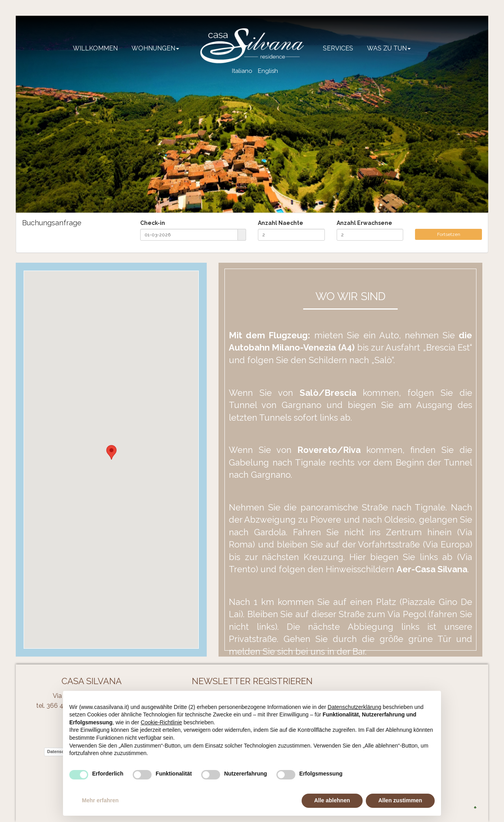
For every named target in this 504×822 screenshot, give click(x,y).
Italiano (242, 71)
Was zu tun (389, 48)
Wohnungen (155, 48)
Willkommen (95, 48)
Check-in (153, 223)
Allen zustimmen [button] (400, 800)
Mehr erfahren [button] (100, 800)
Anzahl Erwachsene (364, 223)
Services (338, 48)
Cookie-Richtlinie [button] (161, 722)
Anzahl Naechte (281, 223)
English (268, 71)
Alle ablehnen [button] (332, 800)
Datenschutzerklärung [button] (354, 707)
